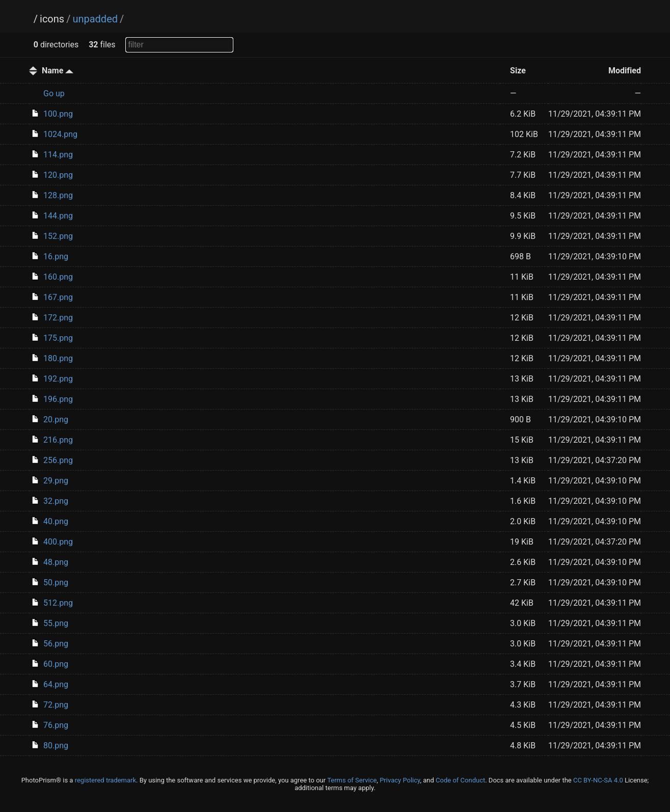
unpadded (95, 19)
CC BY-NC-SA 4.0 (598, 780)
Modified (625, 71)
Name (58, 71)
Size (518, 71)
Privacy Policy (400, 780)
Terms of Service (352, 780)
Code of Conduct (460, 780)
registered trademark (105, 780)
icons (52, 19)
